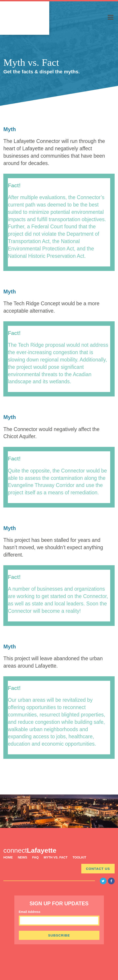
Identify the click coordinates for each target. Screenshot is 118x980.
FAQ (35, 857)
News (22, 857)
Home (8, 857)
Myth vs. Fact (56, 857)
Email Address (30, 912)
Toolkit (79, 857)
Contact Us (98, 869)
